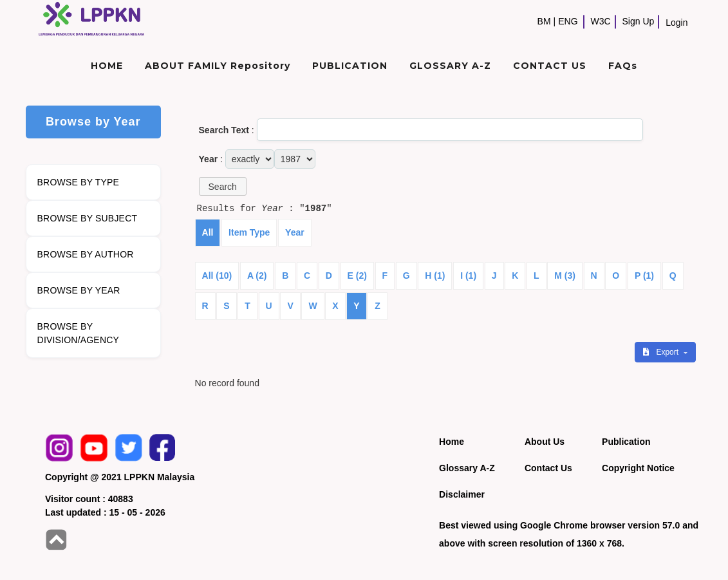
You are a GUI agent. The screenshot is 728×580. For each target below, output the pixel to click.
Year (295, 232)
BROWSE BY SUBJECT (88, 218)
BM (544, 21)
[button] (223, 186)
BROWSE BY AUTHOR (86, 254)
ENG (568, 21)
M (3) (565, 276)
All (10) (217, 276)
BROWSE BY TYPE (79, 182)
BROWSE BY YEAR (79, 290)
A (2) (257, 276)
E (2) (357, 276)
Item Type (249, 232)
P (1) (644, 276)
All (208, 232)
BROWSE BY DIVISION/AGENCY (78, 333)
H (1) (435, 276)
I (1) (468, 276)
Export (662, 352)
